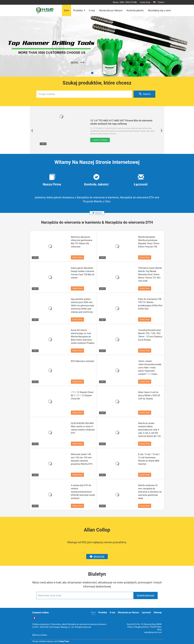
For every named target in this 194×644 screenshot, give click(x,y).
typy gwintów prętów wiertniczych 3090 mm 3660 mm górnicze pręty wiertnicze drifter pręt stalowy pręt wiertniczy (82, 306)
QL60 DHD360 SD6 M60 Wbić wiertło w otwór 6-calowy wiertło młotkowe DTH (83, 428)
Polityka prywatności (41, 624)
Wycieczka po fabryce (111, 10)
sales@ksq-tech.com (153, 632)
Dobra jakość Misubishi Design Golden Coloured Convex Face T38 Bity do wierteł (83, 273)
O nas (92, 10)
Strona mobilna (40, 635)
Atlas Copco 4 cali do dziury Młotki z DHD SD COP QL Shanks (149, 395)
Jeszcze (97, 213)
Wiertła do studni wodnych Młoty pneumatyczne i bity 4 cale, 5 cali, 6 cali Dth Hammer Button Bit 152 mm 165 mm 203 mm (149, 430)
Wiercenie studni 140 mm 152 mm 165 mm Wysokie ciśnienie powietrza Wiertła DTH (82, 459)
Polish (161, 2)
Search (145, 94)
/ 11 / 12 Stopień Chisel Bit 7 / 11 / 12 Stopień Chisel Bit (82, 395)
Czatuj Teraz (145, 2)
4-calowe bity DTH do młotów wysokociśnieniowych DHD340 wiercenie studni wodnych (83, 492)
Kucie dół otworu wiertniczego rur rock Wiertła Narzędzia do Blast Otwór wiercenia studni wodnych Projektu (83, 337)
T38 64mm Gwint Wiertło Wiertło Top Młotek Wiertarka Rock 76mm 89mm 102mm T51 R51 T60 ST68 (150, 274)
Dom (67, 10)
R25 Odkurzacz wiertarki (83, 361)
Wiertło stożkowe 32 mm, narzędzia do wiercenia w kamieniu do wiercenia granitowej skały (150, 492)
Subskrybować (145, 595)
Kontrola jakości (135, 10)
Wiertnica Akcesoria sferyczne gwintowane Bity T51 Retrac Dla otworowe (82, 242)
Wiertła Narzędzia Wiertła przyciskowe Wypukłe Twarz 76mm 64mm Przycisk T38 (149, 242)
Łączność (146, 612)
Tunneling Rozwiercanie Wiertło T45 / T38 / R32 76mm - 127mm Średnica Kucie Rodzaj (150, 335)
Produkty (78, 10)
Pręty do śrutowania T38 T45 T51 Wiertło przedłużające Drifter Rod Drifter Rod (150, 304)
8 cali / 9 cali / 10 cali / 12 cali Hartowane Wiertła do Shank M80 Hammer (149, 459)
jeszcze (97, 557)
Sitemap (158, 612)
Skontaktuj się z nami (159, 10)
